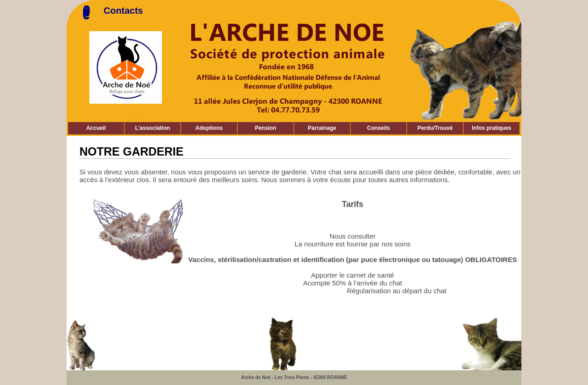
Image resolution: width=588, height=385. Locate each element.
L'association (153, 128)
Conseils (379, 128)
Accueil (96, 128)
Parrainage (322, 128)
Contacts (124, 11)
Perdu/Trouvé (435, 128)
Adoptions (209, 128)
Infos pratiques (492, 128)
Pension (266, 128)
